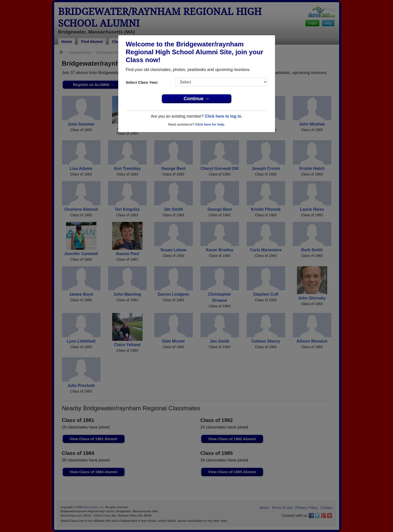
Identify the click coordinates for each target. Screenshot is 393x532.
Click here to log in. (224, 116)
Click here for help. (210, 124)
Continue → (196, 99)
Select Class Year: (142, 82)
